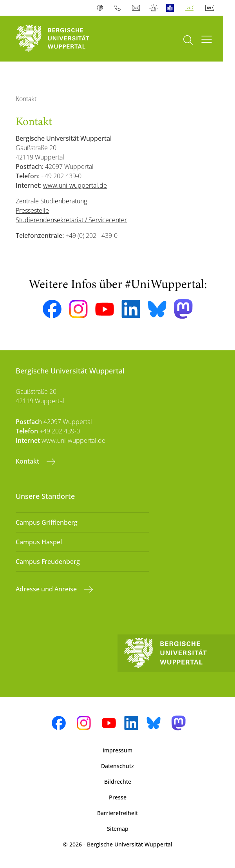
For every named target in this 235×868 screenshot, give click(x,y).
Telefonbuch (119, 8)
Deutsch (191, 8)
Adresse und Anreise (47, 589)
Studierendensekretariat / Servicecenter (71, 220)
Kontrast (102, 8)
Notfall (154, 8)
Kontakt (28, 461)
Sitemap (118, 829)
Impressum (117, 750)
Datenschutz (117, 766)
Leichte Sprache (172, 8)
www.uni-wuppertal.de (75, 185)
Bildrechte (118, 782)
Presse (118, 797)
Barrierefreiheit (117, 813)
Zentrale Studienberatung (51, 201)
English (211, 8)
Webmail (137, 8)
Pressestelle (32, 210)
